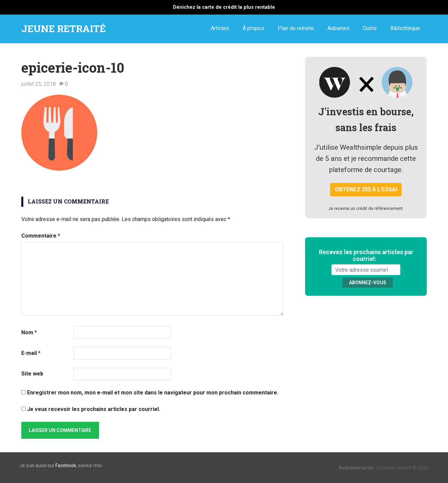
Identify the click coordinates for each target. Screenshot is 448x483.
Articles (220, 28)
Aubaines (338, 28)
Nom (29, 332)
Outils (370, 28)
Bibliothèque (405, 28)
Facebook (66, 465)
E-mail (31, 353)
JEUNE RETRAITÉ (64, 29)
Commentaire (41, 236)
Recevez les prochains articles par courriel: (366, 256)
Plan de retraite (296, 28)
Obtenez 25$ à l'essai (366, 189)
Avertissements (356, 468)
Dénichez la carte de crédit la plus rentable (224, 7)
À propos (253, 28)
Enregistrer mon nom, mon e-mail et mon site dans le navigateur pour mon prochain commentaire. (153, 393)
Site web (32, 374)
